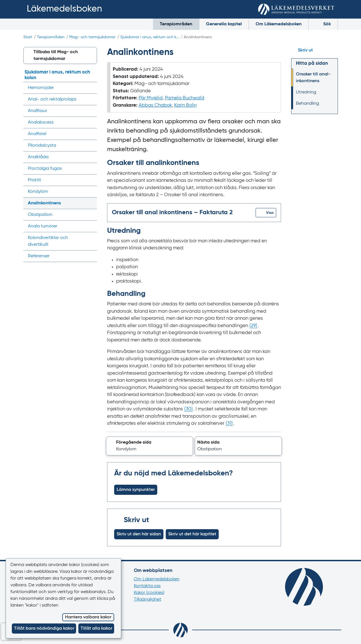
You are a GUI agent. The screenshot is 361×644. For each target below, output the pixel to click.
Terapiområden (176, 24)
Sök (323, 24)
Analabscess (41, 122)
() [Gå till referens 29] (253, 326)
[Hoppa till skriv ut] (315, 50)
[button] (266, 213)
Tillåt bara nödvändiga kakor (44, 629)
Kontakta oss (147, 586)
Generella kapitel (224, 24)
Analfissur (37, 111)
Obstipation (40, 215)
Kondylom (38, 192)
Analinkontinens (44, 203)
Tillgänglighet (148, 600)
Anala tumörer (43, 226)
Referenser (39, 256)
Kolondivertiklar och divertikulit (48, 241)
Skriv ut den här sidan (139, 534)
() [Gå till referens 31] (229, 423)
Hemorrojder (41, 88)
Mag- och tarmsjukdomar (92, 37)
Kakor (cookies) (149, 593)
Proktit (35, 180)
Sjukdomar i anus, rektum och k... (150, 37)
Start (28, 37)
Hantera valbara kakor (88, 617)
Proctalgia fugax (45, 169)
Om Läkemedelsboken (279, 24)
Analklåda (38, 157)
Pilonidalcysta (42, 146)
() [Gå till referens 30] (189, 409)
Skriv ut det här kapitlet (192, 534)
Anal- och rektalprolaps (52, 99)
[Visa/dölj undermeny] (91, 88)
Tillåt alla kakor (96, 629)
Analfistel (37, 134)
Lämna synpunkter (136, 490)
